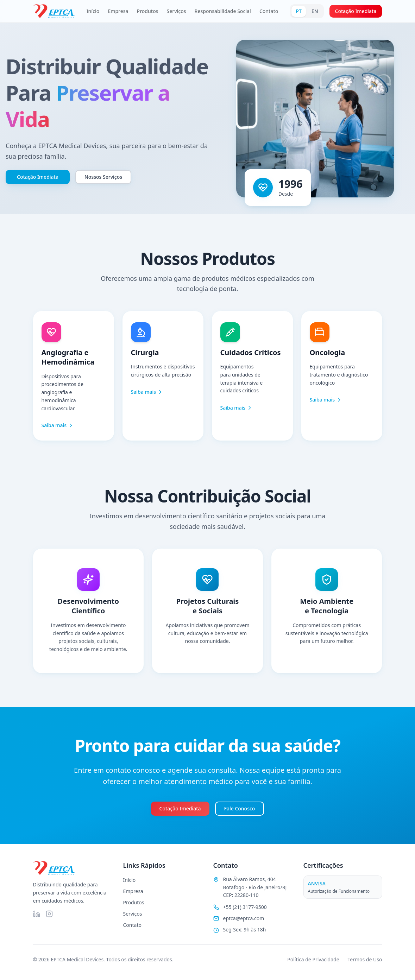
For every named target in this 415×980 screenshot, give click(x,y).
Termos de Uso (365, 959)
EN (315, 11)
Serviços (177, 11)
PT (298, 11)
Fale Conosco (240, 808)
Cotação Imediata (356, 11)
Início (93, 11)
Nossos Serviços (103, 177)
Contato (269, 11)
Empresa (118, 11)
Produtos (148, 11)
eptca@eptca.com (244, 918)
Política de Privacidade (313, 959)
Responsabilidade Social (223, 11)
